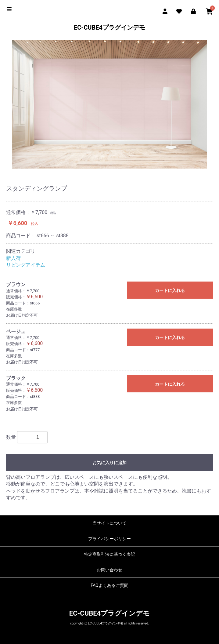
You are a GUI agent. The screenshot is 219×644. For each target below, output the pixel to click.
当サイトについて (109, 523)
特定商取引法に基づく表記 (109, 554)
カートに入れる (170, 290)
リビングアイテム (26, 265)
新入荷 (13, 258)
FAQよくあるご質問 (109, 585)
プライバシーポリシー (109, 539)
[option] (109, 104)
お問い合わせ (109, 570)
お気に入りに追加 (109, 463)
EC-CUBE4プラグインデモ (109, 27)
